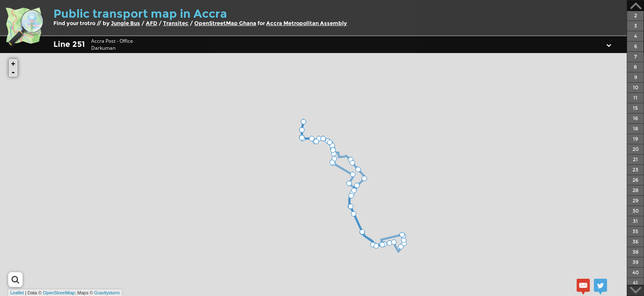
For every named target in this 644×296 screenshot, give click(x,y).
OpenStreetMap (59, 293)
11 (635, 98)
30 (636, 211)
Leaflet (17, 293)
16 (635, 118)
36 (635, 242)
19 (635, 139)
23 (635, 170)
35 (635, 231)
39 (635, 262)
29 (635, 200)
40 (636, 272)
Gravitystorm (107, 293)
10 (636, 87)
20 (636, 149)
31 (635, 221)
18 (636, 128)
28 (636, 190)
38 (636, 252)
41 (635, 283)
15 (635, 108)
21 (635, 159)
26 (635, 180)
